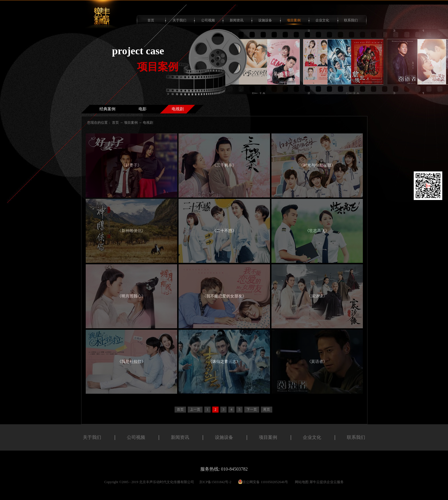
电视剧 (148, 123)
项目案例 (131, 123)
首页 (151, 20)
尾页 (267, 409)
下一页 (252, 409)
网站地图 (301, 482)
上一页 (195, 409)
